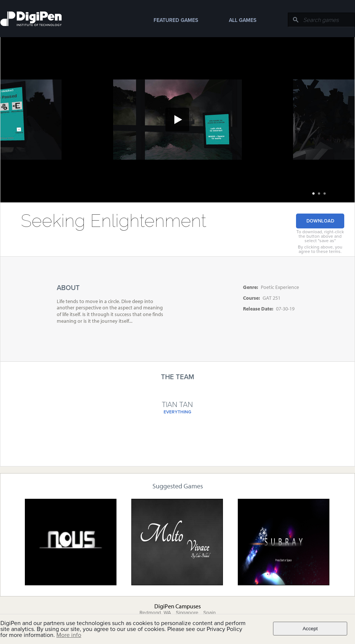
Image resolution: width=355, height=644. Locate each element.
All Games (243, 20)
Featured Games (176, 20)
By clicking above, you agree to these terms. (320, 249)
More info (69, 635)
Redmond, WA (155, 613)
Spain (209, 613)
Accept (310, 629)
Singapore (187, 613)
